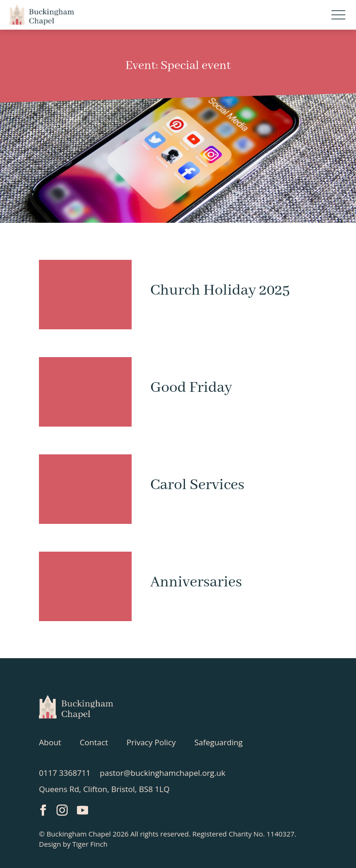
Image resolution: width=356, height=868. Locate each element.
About (50, 742)
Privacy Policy (151, 742)
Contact (94, 742)
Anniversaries (196, 582)
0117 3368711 (65, 773)
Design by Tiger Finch (73, 844)
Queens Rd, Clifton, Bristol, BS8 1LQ (104, 789)
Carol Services (197, 485)
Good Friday (191, 388)
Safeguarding (218, 742)
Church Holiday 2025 (220, 291)
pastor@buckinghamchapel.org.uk (162, 773)
